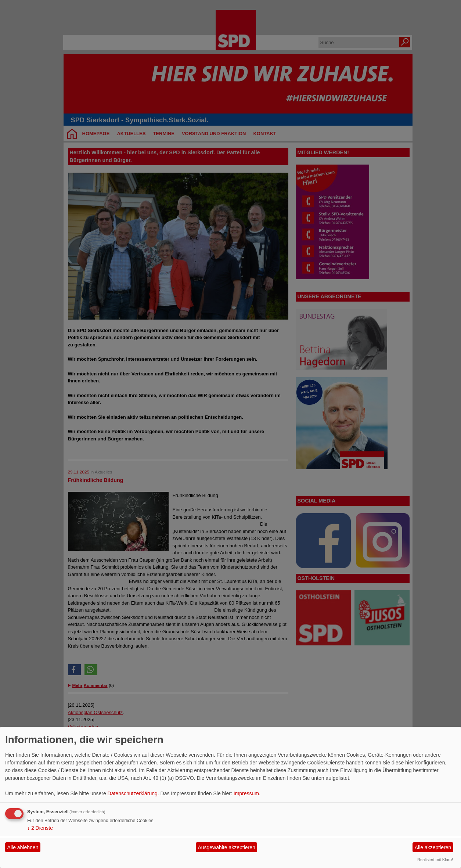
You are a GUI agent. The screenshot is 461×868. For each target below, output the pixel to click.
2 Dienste (40, 828)
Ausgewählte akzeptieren (226, 847)
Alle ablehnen (23, 847)
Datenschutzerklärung (133, 793)
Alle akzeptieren (433, 847)
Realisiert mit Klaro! (435, 860)
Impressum (246, 793)
